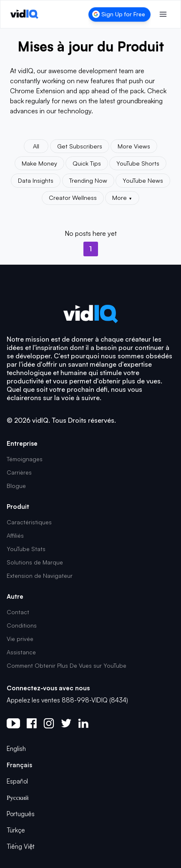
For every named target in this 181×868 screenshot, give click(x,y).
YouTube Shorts (138, 163)
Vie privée (20, 639)
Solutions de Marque (35, 562)
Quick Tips (87, 163)
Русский (18, 798)
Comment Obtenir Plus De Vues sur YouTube (67, 665)
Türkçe (16, 830)
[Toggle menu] (163, 14)
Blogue (16, 486)
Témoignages (25, 459)
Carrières (19, 472)
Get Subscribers (80, 146)
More (122, 197)
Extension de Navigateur (40, 576)
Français (19, 765)
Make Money (39, 163)
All (36, 146)
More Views (134, 146)
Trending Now (88, 180)
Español (17, 781)
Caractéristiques (29, 522)
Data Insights (36, 180)
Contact (18, 612)
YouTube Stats (26, 549)
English (16, 749)
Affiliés (15, 535)
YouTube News (143, 180)
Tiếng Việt (21, 846)
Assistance (21, 652)
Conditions (22, 625)
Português (21, 814)
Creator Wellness (73, 197)
